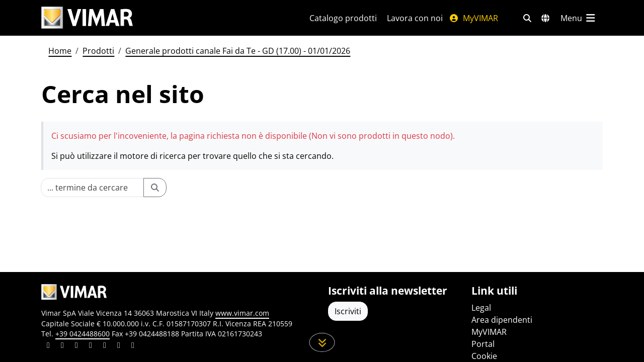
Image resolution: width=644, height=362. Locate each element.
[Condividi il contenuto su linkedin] (48, 346)
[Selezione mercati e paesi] (545, 18)
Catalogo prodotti (343, 18)
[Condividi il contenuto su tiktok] (133, 346)
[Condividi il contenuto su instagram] (91, 346)
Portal (483, 344)
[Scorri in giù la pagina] (322, 342)
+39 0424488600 (83, 334)
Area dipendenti (502, 320)
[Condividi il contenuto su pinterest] (76, 346)
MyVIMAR (473, 18)
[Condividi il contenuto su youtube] (105, 346)
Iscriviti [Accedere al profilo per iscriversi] (348, 311)
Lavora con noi (415, 18)
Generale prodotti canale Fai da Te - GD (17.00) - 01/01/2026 (238, 51)
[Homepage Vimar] (87, 18)
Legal (481, 308)
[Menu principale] (579, 18)
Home (60, 51)
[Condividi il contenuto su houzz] (119, 346)
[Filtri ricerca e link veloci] (527, 18)
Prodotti (98, 51)
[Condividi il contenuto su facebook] (62, 346)
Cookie (484, 356)
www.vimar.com (242, 313)
